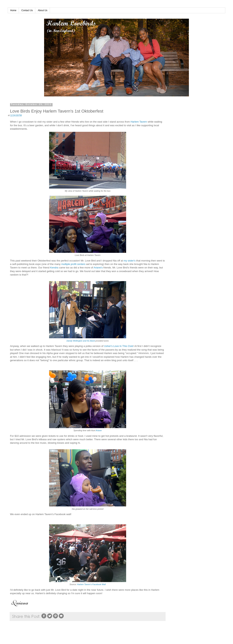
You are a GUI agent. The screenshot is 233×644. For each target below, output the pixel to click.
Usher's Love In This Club (118, 346)
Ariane (99, 430)
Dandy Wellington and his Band (81, 341)
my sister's (130, 261)
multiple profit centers (73, 264)
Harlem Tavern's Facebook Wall (91, 584)
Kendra (54, 268)
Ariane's (98, 268)
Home (13, 10)
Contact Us (27, 10)
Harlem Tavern (139, 122)
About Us (42, 10)
